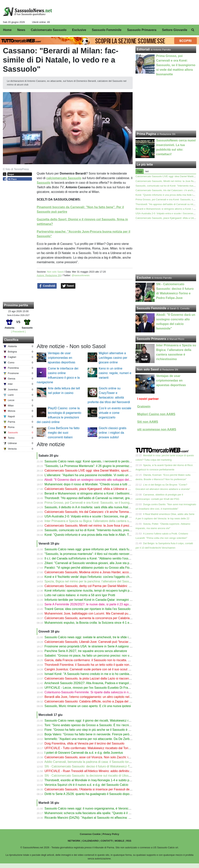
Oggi (140, 171)
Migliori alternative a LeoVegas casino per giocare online (113, 358)
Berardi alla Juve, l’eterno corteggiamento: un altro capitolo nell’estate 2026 (96, 697)
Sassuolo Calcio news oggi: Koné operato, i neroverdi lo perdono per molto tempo (100, 461)
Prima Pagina (146, 134)
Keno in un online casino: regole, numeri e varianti (115, 373)
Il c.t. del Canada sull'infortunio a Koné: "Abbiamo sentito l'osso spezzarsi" (95, 558)
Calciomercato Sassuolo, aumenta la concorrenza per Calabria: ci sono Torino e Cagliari (104, 618)
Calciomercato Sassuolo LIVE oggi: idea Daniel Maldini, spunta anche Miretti (97, 471)
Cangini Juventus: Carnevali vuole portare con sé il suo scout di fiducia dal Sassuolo (102, 669)
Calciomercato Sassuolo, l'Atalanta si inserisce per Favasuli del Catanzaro (95, 789)
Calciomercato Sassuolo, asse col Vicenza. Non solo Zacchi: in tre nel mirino (97, 757)
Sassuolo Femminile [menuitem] (107, 30)
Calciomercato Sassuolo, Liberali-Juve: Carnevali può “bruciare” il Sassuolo (96, 642)
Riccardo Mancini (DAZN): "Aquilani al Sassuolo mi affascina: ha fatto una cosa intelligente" (107, 818)
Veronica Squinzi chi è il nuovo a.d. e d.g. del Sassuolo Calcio (86, 785)
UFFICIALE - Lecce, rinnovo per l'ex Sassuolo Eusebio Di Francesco (91, 688)
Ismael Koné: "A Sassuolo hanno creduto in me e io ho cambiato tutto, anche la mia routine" (107, 674)
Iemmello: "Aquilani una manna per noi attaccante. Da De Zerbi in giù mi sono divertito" (104, 739)
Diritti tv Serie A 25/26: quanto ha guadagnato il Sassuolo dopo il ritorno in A (96, 794)
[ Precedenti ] (18, 332)
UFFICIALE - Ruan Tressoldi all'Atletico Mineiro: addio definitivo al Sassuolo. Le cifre (102, 771)
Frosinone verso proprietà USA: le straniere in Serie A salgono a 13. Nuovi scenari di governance (110, 646)
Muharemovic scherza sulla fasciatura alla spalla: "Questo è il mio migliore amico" (100, 813)
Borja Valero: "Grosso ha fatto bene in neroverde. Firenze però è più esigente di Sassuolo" (106, 734)
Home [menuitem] (7, 30)
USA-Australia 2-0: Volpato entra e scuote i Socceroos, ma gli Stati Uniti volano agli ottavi (105, 516)
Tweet (68, 286)
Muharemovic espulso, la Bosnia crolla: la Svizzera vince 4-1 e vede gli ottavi (97, 623)
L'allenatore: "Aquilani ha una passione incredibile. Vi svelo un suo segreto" (96, 475)
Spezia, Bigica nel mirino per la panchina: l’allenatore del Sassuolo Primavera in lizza (102, 581)
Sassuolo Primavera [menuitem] (142, 30)
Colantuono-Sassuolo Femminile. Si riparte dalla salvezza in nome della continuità (100, 692)
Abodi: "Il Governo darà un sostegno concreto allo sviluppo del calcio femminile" (98, 480)
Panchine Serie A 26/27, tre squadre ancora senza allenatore (86, 651)
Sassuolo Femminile (151, 308)
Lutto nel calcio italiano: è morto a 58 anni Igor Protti (80, 595)
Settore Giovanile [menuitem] (175, 30)
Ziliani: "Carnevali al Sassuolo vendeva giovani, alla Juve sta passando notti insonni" (102, 563)
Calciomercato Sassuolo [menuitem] (49, 30)
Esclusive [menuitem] (79, 30)
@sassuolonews (81, 275)
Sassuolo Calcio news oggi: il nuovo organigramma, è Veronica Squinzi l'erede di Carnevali (106, 808)
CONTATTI (107, 841)
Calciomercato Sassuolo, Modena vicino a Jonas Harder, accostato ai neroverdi (98, 572)
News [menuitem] (21, 30)
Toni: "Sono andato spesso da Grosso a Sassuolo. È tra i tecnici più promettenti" (99, 725)
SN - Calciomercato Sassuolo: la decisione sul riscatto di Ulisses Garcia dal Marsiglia (102, 776)
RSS (129, 841)
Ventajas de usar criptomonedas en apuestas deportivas (62, 358)
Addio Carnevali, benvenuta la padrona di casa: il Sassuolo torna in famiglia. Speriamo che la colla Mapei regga (120, 762)
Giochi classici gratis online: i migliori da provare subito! (113, 433)
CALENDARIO (91, 841)
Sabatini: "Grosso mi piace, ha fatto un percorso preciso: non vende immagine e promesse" (106, 656)
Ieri (147, 171)
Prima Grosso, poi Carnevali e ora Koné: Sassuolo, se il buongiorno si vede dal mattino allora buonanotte (116, 503)
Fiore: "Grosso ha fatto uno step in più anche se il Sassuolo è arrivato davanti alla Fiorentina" (108, 730)
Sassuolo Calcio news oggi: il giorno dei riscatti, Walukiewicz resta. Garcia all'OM (99, 721)
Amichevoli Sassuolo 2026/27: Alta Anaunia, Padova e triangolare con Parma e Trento (103, 683)
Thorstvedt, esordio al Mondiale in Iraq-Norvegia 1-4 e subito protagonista (94, 780)
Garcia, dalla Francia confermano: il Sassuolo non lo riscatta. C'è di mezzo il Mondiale (103, 660)
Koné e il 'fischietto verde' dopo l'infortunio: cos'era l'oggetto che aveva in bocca (98, 577)
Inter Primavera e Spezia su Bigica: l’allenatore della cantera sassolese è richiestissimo (104, 521)
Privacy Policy (111, 834)
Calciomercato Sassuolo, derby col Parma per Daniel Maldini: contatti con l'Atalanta (101, 586)
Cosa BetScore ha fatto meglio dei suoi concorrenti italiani (64, 433)
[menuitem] (193, 30)
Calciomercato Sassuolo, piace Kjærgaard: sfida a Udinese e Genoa (91, 489)
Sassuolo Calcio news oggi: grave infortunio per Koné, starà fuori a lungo (94, 549)
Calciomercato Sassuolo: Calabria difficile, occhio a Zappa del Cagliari (92, 701)
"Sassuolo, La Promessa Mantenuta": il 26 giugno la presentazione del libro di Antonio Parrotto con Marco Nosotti (121, 466)
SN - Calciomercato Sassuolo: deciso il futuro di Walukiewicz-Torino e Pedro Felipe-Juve (104, 766)
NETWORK (74, 841)
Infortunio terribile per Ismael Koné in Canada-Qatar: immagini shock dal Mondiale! (101, 600)
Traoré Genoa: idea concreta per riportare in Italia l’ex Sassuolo (87, 609)
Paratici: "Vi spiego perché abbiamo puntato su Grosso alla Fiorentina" (92, 568)
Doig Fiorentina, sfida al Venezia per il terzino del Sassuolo (84, 743)
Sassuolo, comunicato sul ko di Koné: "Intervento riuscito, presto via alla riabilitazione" (103, 530)
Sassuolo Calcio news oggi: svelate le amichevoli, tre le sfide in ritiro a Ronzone (99, 637)
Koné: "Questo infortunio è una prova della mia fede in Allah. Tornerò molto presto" (100, 535)
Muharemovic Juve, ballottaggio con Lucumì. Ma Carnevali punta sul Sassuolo (98, 613)
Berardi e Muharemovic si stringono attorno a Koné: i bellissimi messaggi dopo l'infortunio (105, 493)
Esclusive (144, 278)
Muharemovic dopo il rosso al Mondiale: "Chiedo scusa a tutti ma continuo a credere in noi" (106, 484)
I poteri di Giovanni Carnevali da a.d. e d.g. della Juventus (84, 753)
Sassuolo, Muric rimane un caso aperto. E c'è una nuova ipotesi (88, 706)
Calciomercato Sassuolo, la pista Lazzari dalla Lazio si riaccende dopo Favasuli (98, 678)
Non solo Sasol (55, 272)
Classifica (11, 340)
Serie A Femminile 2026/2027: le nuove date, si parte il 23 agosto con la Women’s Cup (103, 604)
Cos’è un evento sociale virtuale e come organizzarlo (115, 413)
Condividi (47, 286)
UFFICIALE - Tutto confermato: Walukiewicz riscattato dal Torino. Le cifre (94, 748)
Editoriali (143, 49)
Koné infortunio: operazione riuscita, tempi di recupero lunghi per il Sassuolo (96, 591)
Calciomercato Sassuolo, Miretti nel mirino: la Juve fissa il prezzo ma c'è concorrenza (102, 526)
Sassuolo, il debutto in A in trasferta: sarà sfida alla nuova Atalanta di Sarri (95, 507)
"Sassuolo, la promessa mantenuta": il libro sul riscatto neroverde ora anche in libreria (103, 554)
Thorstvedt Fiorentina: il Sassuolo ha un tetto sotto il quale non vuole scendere (98, 665)
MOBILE (120, 841)
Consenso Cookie (90, 834)
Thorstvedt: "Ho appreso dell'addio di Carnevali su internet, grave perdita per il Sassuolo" (105, 498)
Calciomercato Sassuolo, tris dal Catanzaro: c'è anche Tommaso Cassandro (96, 512)
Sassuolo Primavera (151, 339)
